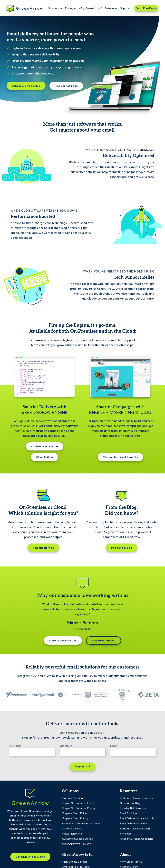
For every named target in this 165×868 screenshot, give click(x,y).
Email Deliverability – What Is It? (139, 818)
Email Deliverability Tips (134, 823)
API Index (126, 834)
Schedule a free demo (26, 86)
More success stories (63, 640)
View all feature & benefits (120, 457)
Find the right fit (43, 548)
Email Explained (129, 813)
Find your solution (66, 86)
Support (125, 8)
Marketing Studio (72, 828)
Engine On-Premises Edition (79, 803)
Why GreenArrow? (90, 8)
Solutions (55, 8)
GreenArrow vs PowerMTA (78, 844)
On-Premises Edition (45, 446)
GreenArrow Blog (130, 803)
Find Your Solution (73, 798)
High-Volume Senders (75, 862)
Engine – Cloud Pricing (75, 818)
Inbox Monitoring (72, 834)
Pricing (71, 8)
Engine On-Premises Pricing (79, 808)
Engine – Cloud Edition (75, 813)
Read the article (122, 548)
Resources (111, 8)
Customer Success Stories (78, 839)
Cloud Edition (45, 457)
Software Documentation (135, 828)
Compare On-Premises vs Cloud (81, 823)
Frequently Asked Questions (136, 839)
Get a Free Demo (146, 8)
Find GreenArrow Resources (136, 798)
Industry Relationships (133, 808)
